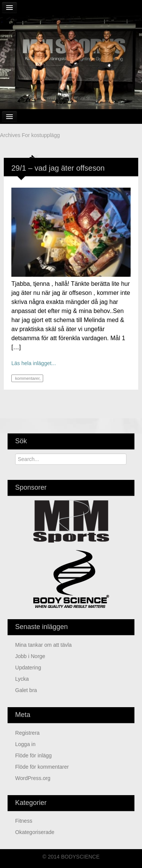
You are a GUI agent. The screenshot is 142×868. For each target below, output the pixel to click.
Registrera (27, 733)
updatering (28, 668)
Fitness (24, 821)
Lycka (22, 679)
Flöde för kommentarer (42, 767)
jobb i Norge (30, 656)
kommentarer (27, 378)
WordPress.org (33, 778)
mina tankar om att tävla (43, 645)
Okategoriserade (35, 832)
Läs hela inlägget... (34, 363)
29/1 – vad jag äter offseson (58, 168)
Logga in (25, 744)
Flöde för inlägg (34, 755)
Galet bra (26, 690)
